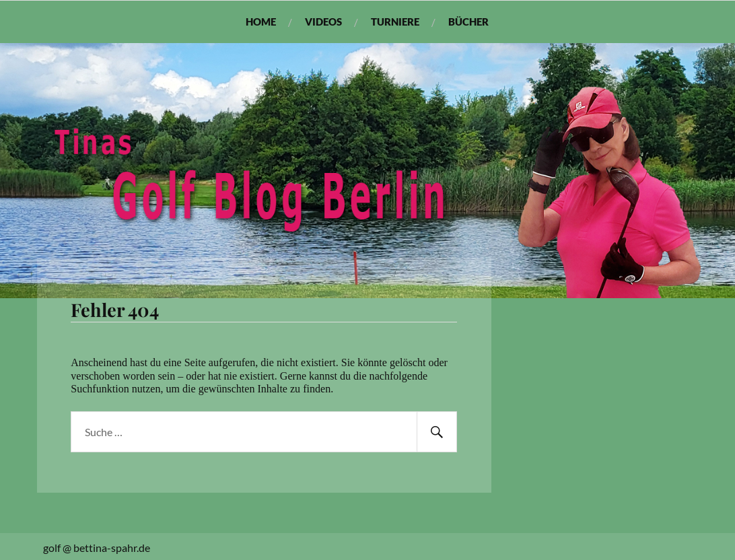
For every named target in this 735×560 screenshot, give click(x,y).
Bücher (468, 22)
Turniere (395, 22)
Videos (323, 22)
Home (261, 22)
